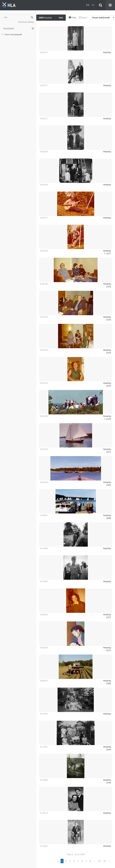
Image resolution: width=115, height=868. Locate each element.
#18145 (44, 317)
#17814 (44, 813)
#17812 (44, 846)
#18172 (44, 118)
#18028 (44, 648)
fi (93, 5)
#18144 (44, 350)
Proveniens (9, 29)
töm (61, 18)
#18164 (44, 185)
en (88, 5)
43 (105, 861)
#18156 (44, 251)
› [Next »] (109, 861)
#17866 (44, 780)
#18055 (44, 681)
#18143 (44, 383)
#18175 (44, 52)
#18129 (44, 482)
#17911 (44, 747)
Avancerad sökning (26, 22)
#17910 (44, 714)
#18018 (44, 614)
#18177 (44, 85)
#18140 (44, 416)
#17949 (44, 548)
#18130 (44, 449)
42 (99, 861)
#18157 (44, 218)
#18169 (44, 152)
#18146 (44, 284)
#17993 (44, 581)
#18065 (44, 515)
